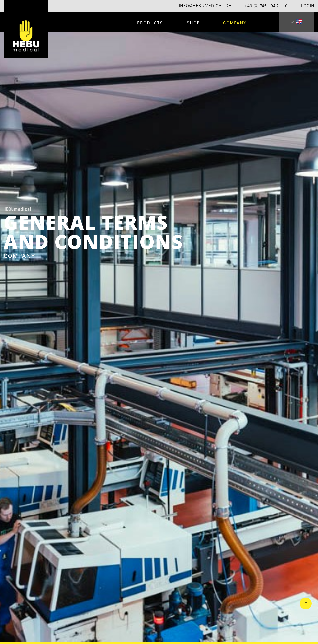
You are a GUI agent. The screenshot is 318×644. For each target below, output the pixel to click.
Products (150, 23)
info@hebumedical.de (205, 6)
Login (308, 6)
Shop (193, 23)
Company (235, 23)
